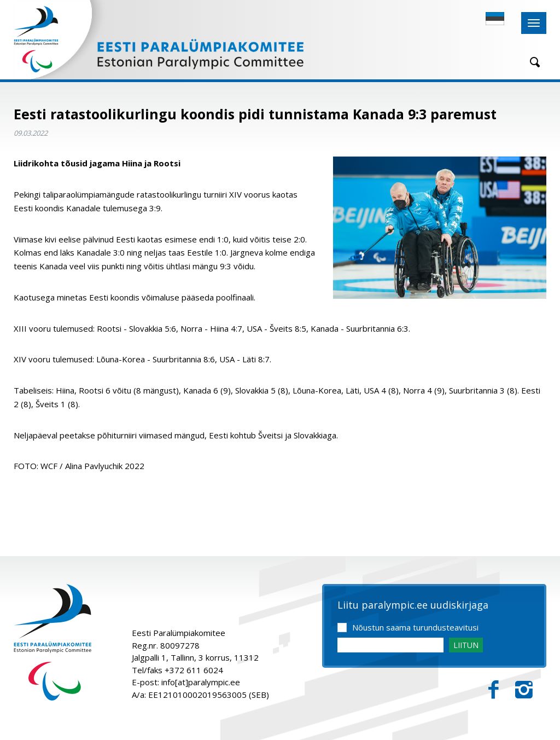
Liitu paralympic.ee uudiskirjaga (413, 605)
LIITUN (466, 645)
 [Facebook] (494, 690)
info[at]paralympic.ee (201, 682)
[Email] (390, 645)
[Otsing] (531, 62)
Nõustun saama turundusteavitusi (415, 627)
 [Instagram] (524, 690)
